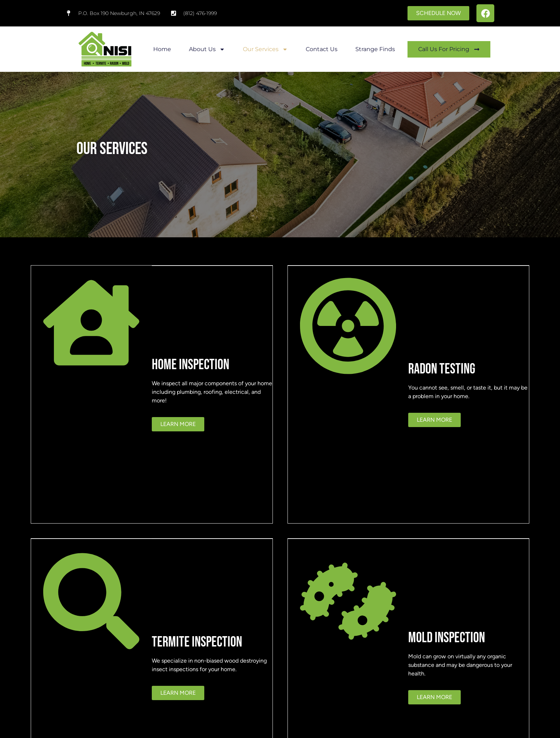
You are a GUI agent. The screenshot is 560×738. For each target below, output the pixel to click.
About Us (207, 49)
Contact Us (322, 49)
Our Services (265, 49)
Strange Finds (375, 49)
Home (162, 49)
